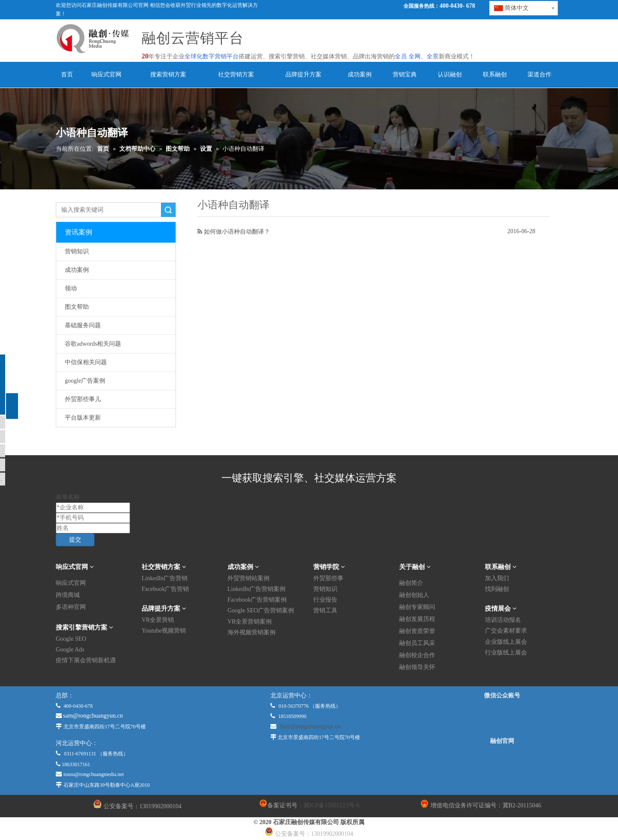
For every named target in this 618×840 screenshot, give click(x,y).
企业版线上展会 (506, 642)
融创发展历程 (417, 619)
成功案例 (77, 270)
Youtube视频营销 (164, 631)
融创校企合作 (417, 655)
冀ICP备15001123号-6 (332, 805)
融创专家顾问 (417, 607)
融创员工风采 (417, 643)
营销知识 (77, 251)
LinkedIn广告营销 (165, 578)
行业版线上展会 (506, 653)
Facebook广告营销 (165, 589)
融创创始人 (414, 595)
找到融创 (497, 589)
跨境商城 (68, 595)
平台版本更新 (83, 418)
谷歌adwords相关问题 (93, 344)
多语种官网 (71, 607)
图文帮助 (77, 307)
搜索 (168, 210)
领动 (71, 288)
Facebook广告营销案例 (257, 600)
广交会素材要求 (506, 631)
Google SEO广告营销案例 (261, 610)
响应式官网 (71, 583)
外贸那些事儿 (83, 399)
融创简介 (411, 583)
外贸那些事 (328, 578)
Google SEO (71, 639)
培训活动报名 (503, 620)
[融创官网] (502, 764)
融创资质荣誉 (417, 631)
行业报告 (325, 600)
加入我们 (497, 578)
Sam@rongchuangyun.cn (310, 726)
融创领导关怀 (417, 667)
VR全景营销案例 (250, 622)
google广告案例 (85, 381)
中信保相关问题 (86, 362)
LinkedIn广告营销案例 (256, 589)
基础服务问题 (83, 325)
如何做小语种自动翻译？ (237, 231)
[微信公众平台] (502, 718)
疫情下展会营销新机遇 (86, 660)
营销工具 (325, 610)
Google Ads (70, 650)
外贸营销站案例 (248, 578)
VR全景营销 (158, 620)
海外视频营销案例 (251, 632)
